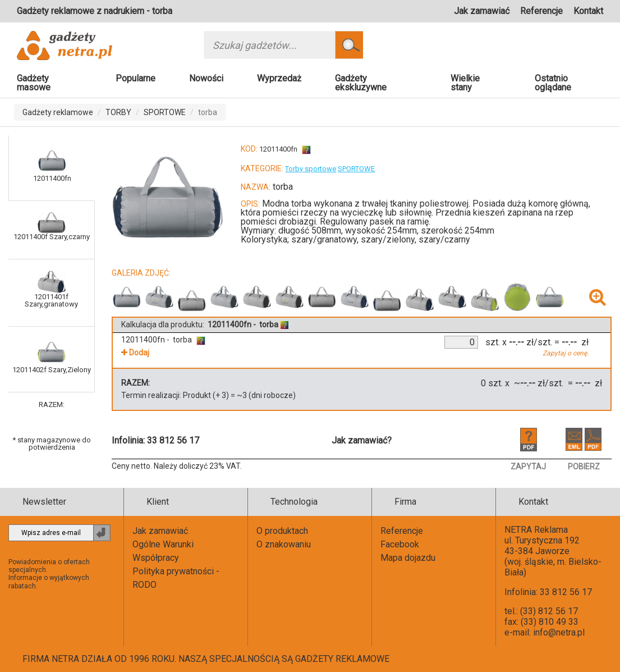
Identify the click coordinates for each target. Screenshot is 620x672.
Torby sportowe (311, 169)
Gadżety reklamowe (58, 112)
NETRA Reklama (536, 530)
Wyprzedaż (279, 78)
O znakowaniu (284, 544)
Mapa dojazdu (408, 558)
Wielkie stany (465, 83)
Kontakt (588, 11)
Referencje (541, 11)
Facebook (400, 544)
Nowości (206, 78)
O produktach (282, 531)
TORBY (118, 112)
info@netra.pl (559, 632)
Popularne (136, 78)
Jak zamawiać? (362, 440)
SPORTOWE (165, 112)
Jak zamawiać (482, 11)
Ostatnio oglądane (553, 83)
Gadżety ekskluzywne (361, 83)
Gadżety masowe (34, 83)
